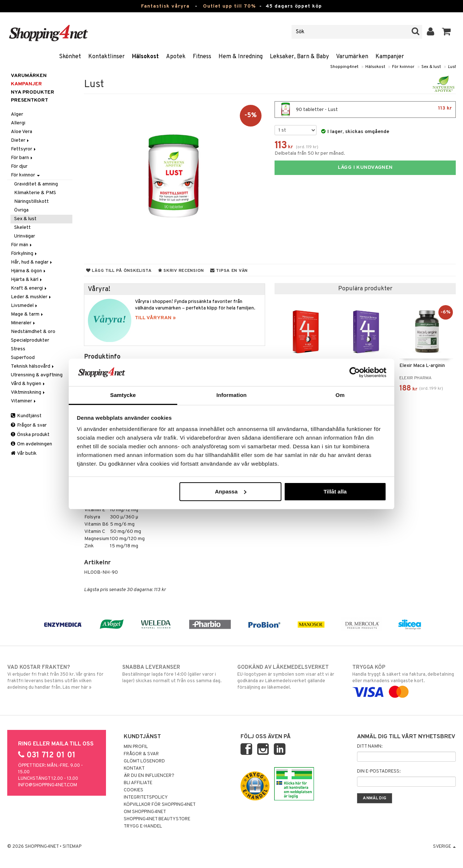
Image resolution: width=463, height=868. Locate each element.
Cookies (133, 790)
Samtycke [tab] (123, 395)
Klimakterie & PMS (35, 193)
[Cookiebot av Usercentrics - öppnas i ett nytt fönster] (355, 372)
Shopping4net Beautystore (157, 819)
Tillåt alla (335, 491)
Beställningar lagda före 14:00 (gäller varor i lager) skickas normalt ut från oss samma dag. (174, 674)
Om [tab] (340, 395)
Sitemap (72, 847)
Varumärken (352, 57)
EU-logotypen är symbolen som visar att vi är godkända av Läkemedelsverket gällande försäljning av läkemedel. (289, 677)
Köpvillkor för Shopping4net (160, 805)
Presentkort (29, 100)
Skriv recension (181, 271)
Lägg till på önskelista (119, 271)
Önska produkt (30, 435)
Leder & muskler (31, 297)
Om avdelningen (31, 444)
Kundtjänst (26, 416)
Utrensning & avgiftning (37, 375)
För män (22, 245)
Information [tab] (231, 395)
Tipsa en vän (229, 271)
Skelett (22, 228)
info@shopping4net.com (48, 785)
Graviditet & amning (36, 184)
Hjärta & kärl (27, 280)
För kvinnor (403, 67)
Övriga (21, 210)
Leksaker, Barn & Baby (299, 57)
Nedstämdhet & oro (33, 332)
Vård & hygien (28, 384)
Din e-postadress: (379, 771)
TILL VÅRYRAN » (155, 318)
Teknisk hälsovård (33, 366)
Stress (18, 349)
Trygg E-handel (143, 826)
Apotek (176, 57)
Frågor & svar (29, 425)
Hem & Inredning (241, 57)
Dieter (20, 140)
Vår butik (24, 454)
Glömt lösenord (144, 761)
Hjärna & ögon (29, 271)
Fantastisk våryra (165, 6)
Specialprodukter (30, 340)
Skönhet (70, 57)
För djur (19, 166)
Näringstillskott (31, 202)
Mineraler (24, 323)
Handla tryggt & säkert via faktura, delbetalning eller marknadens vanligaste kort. (404, 680)
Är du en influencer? (149, 776)
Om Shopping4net (145, 812)
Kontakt (134, 769)
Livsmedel (25, 306)
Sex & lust (431, 67)
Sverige (444, 847)
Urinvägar (25, 236)
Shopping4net (344, 67)
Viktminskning (28, 392)
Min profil (136, 747)
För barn (22, 158)
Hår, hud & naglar (32, 262)
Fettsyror (24, 149)
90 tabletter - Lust (365, 110)
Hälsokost (145, 57)
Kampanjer (390, 57)
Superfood (23, 358)
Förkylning (24, 254)
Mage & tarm (27, 314)
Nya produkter (33, 92)
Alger (17, 114)
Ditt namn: (370, 747)
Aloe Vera (22, 132)
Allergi (18, 123)
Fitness (202, 57)
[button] (447, 32)
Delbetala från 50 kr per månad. (310, 153)
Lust (452, 67)
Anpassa (231, 491)
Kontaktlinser (107, 57)
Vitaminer (24, 401)
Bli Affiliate (138, 783)
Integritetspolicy (146, 798)
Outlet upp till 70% (229, 6)
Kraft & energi (29, 288)
